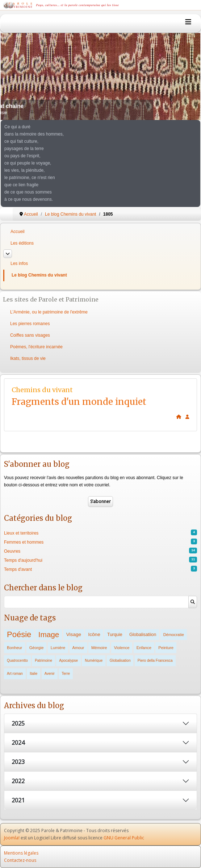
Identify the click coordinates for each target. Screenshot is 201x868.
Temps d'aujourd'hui (23, 560)
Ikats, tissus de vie (28, 358)
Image (49, 634)
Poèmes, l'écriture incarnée (36, 347)
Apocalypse (68, 661)
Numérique (94, 661)
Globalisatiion (143, 635)
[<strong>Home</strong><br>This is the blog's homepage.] (179, 417)
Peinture (166, 648)
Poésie (19, 634)
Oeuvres (12, 551)
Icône (94, 634)
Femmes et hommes (24, 542)
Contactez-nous (20, 860)
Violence (122, 648)
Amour (78, 648)
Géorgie (37, 648)
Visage (74, 634)
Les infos (19, 263)
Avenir (50, 674)
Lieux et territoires (21, 533)
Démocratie (174, 635)
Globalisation (120, 661)
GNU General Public (124, 838)
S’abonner (100, 501)
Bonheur (14, 648)
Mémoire (99, 648)
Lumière (58, 648)
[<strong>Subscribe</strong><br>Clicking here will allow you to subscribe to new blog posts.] (187, 417)
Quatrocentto (17, 661)
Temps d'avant (18, 569)
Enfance (144, 648)
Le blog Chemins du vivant (39, 275)
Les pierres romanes (30, 324)
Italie (33, 674)
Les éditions (22, 243)
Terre (66, 674)
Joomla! (12, 838)
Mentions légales (21, 853)
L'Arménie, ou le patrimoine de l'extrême (49, 312)
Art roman (15, 674)
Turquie (115, 635)
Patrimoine (43, 661)
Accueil (18, 232)
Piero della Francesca (155, 661)
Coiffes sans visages (30, 335)
